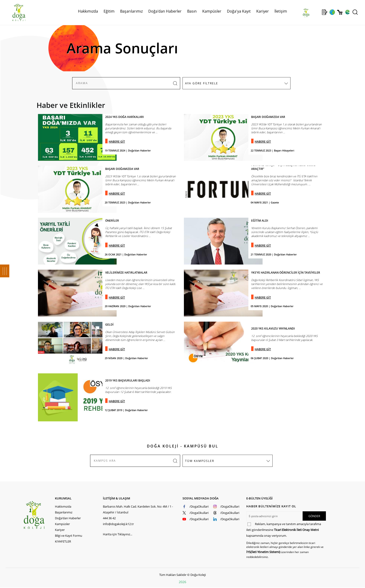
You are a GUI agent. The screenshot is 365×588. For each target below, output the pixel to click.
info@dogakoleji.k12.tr (118, 524)
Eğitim (109, 11)
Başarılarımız (131, 11)
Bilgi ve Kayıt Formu (69, 536)
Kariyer (263, 11)
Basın (192, 11)
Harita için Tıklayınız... (118, 534)
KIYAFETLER (63, 541)
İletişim (281, 11)
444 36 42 (109, 518)
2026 (182, 582)
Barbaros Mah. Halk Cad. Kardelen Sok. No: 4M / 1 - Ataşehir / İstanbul (138, 509)
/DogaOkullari (199, 506)
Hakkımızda (88, 11)
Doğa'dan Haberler (165, 11)
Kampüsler (212, 11)
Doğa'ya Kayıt (239, 11)
